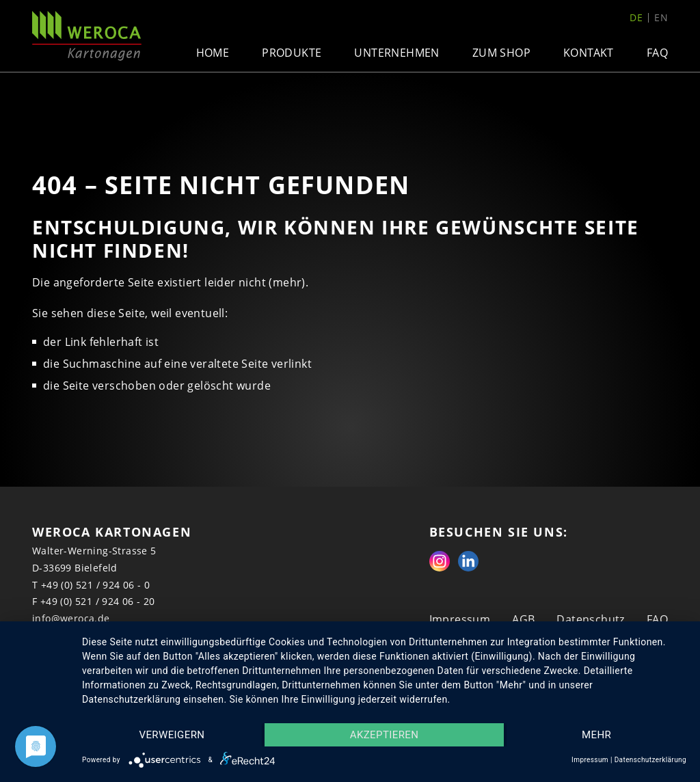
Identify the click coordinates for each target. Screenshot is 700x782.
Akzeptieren (385, 735)
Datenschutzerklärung (650, 760)
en (661, 18)
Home (213, 53)
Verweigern (172, 735)
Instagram (440, 561)
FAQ (657, 53)
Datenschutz (590, 619)
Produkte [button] (292, 53)
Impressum (460, 619)
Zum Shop (501, 53)
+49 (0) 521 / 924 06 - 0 (96, 585)
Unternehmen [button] (396, 53)
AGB (523, 619)
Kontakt (589, 53)
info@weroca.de (71, 618)
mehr (596, 735)
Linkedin (468, 561)
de (636, 18)
